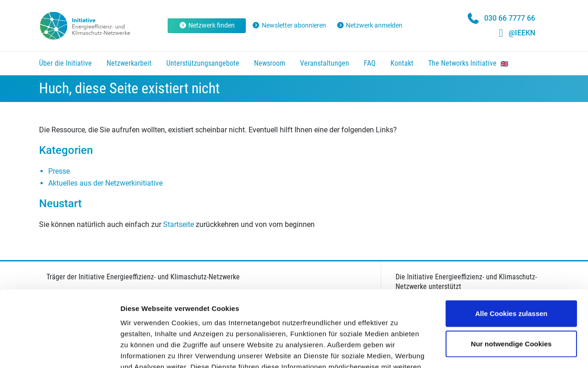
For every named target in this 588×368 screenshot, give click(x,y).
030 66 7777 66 (510, 18)
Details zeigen (489, 350)
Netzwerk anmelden (370, 25)
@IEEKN (522, 33)
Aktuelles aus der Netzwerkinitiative (105, 183)
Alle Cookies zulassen (511, 237)
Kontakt (402, 63)
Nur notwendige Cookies (511, 268)
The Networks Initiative (468, 63)
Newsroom (270, 63)
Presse (59, 171)
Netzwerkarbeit (129, 63)
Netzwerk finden (207, 25)
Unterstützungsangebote (203, 63)
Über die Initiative (65, 63)
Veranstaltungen (325, 63)
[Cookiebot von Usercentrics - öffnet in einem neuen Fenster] (59, 350)
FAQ (370, 63)
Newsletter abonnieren (289, 25)
